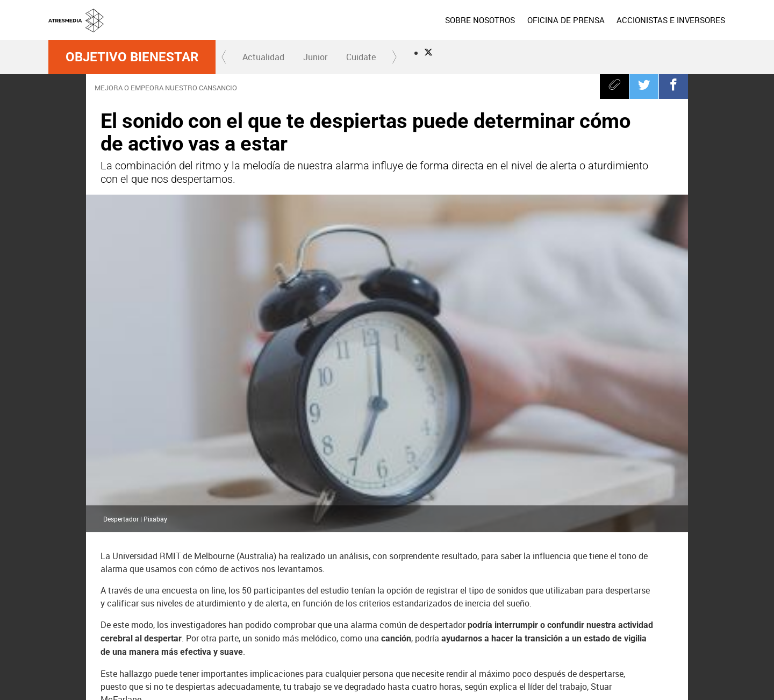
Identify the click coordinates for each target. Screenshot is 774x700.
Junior (315, 57)
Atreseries (504, 626)
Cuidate (361, 57)
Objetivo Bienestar (132, 57)
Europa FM (578, 626)
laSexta (354, 626)
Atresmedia (86, 626)
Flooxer (707, 626)
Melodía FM (616, 626)
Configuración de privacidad (460, 685)
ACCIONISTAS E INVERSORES (671, 20)
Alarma (241, 570)
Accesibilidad (525, 685)
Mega (467, 626)
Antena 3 (317, 626)
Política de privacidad (487, 673)
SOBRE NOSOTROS (480, 20)
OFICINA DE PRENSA (565, 20)
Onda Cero (541, 626)
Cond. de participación (614, 673)
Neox (391, 626)
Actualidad (263, 57)
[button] (224, 57)
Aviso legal (435, 673)
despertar (126, 570)
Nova (429, 626)
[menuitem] (480, 20)
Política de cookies (550, 673)
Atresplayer (662, 626)
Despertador (185, 570)
